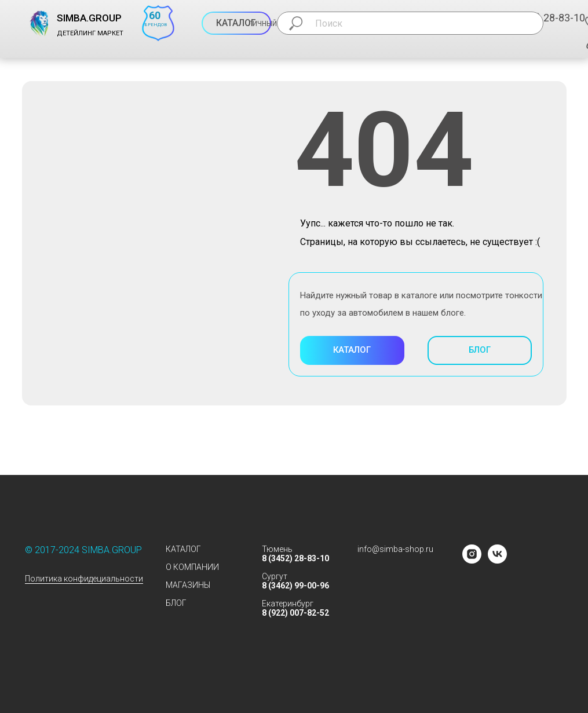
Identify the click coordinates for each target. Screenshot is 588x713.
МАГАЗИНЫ (188, 585)
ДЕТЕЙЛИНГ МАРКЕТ (90, 33)
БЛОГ (176, 603)
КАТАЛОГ (183, 549)
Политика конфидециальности (84, 579)
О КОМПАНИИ (192, 567)
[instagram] (472, 560)
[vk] (497, 560)
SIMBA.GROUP (89, 18)
